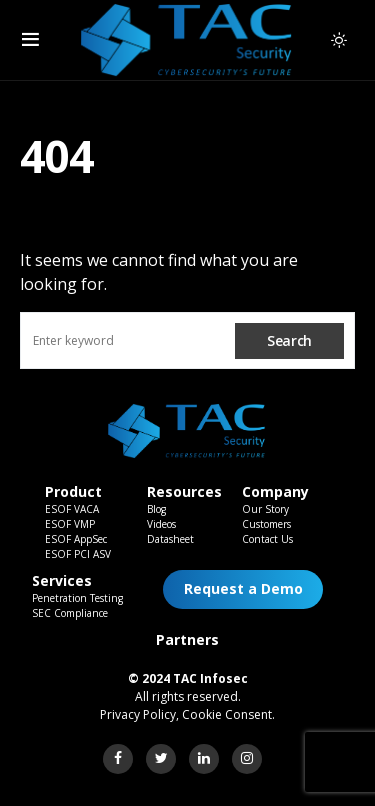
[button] (30, 40)
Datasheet (170, 539)
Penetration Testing (77, 598)
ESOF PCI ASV (78, 554)
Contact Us (267, 539)
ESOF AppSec (76, 539)
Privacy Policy (138, 714)
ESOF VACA (72, 509)
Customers (266, 524)
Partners (187, 639)
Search (289, 340)
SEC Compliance (70, 613)
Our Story (265, 509)
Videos (161, 524)
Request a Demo (243, 588)
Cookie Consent (227, 714)
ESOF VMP (70, 524)
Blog (156, 509)
